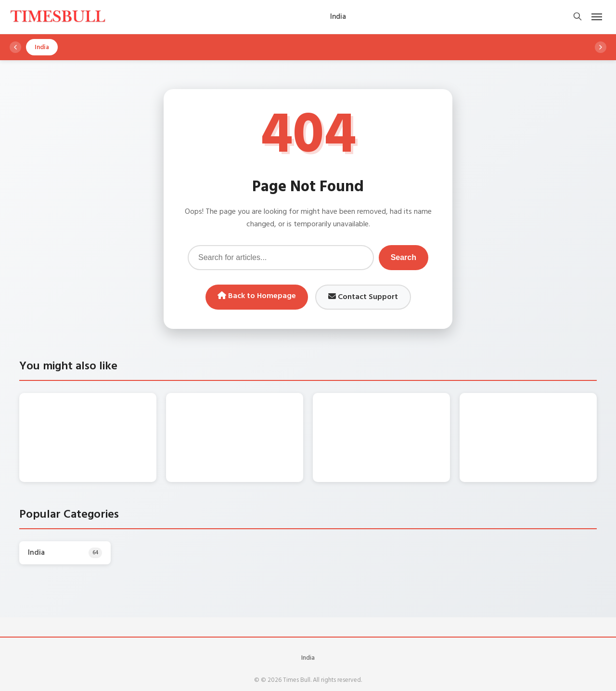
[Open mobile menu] (597, 17)
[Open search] (577, 17)
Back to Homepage (257, 296)
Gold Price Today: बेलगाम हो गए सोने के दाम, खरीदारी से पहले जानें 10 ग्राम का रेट (400, 420)
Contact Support (363, 297)
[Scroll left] (15, 47)
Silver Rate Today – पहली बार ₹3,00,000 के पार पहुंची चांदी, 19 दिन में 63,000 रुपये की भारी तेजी (547, 420)
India (308, 638)
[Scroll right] (601, 47)
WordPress (329, 676)
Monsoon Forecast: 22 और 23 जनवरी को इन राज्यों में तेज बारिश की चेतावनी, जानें (254, 420)
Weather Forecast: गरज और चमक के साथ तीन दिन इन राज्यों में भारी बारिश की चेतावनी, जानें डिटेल (107, 420)
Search (404, 257)
